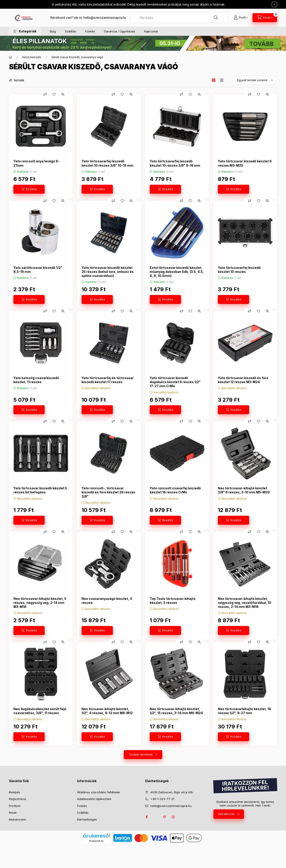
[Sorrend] (255, 80)
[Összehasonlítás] (45, 94)
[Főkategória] (11, 57)
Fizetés (90, 31)
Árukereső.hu (96, 841)
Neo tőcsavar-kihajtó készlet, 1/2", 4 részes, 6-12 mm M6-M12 (107, 711)
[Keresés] (216, 18)
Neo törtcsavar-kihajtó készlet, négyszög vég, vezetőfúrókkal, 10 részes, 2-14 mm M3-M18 (245, 603)
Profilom (15, 806)
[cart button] (265, 18)
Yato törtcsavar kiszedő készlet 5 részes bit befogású (40, 490)
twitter (156, 817)
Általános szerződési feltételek (99, 792)
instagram (173, 817)
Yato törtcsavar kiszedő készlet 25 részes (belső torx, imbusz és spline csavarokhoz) (108, 272)
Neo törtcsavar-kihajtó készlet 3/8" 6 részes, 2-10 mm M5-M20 (244, 490)
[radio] (222, 80)
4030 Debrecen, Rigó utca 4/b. (172, 792)
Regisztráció (18, 799)
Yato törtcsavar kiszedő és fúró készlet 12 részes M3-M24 (243, 380)
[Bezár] (274, 4)
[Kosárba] (29, 189)
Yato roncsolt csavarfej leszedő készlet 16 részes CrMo (175, 490)
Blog (53, 31)
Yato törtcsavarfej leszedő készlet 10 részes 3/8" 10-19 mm (107, 163)
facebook (147, 817)
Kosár (13, 813)
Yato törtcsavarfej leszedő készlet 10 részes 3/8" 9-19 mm (175, 163)
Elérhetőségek (87, 819)
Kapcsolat (151, 31)
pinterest (164, 817)
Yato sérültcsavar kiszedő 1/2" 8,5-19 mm (38, 270)
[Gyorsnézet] (63, 94)
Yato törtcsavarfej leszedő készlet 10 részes (239, 270)
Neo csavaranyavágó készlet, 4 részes (107, 601)
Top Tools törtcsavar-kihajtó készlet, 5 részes (173, 601)
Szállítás (70, 31)
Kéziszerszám (32, 57)
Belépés (15, 792)
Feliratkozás (226, 814)
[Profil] (241, 18)
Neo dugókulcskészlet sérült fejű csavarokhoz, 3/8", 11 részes (40, 711)
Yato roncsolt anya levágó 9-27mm (36, 163)
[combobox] (179, 18)
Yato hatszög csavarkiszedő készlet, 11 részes (36, 380)
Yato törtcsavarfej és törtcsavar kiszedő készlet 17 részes (108, 380)
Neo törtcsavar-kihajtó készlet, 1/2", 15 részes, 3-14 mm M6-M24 (176, 711)
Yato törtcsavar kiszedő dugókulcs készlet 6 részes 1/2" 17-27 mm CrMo (175, 382)
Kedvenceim (17, 819)
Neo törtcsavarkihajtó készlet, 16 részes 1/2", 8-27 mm (244, 711)
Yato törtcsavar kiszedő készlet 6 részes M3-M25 (245, 163)
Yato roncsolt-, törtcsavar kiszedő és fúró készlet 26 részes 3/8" (108, 492)
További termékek (141, 754)
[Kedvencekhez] (54, 94)
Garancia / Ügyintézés (120, 31)
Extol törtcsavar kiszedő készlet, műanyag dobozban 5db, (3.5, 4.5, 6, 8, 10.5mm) (177, 272)
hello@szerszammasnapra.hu (105, 18)
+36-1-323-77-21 (162, 799)
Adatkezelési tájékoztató (94, 799)
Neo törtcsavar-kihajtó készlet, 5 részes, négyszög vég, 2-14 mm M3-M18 (40, 603)
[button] (25, 31)
